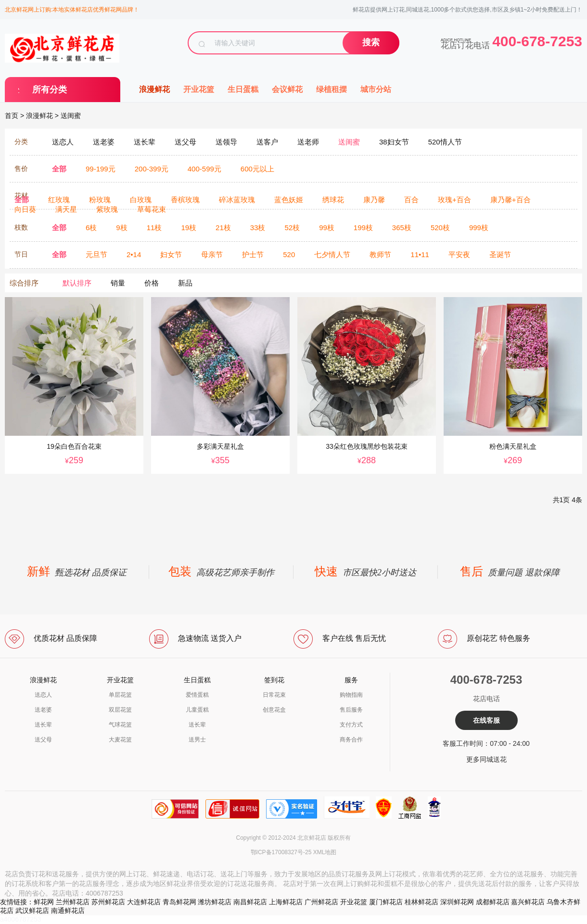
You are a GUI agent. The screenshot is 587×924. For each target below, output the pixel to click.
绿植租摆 (332, 89)
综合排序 (24, 283)
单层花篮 (120, 695)
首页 (12, 116)
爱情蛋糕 (197, 695)
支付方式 (351, 725)
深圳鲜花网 (457, 902)
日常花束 (274, 695)
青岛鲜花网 (179, 902)
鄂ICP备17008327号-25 (281, 852)
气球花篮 (120, 725)
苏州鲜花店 (108, 902)
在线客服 (486, 720)
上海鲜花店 (286, 902)
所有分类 (50, 90)
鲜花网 (44, 902)
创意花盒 (274, 710)
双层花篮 (120, 710)
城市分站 (376, 89)
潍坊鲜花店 (215, 902)
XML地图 (325, 852)
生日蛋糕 (243, 89)
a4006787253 (21, 919)
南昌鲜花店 (250, 902)
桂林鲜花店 (421, 902)
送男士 (197, 740)
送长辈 (43, 725)
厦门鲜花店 (386, 902)
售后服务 (351, 710)
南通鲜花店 (68, 911)
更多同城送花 (486, 759)
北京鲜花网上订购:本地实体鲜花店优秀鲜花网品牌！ (72, 10)
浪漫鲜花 (154, 89)
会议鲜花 (287, 89)
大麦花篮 (120, 740)
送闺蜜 (71, 116)
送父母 (43, 740)
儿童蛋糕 (197, 710)
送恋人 (43, 695)
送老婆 (43, 710)
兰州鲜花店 (73, 902)
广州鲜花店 (321, 902)
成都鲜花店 (493, 902)
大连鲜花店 (144, 902)
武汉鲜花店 (32, 911)
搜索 (371, 42)
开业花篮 (199, 89)
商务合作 (351, 740)
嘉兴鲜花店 (528, 902)
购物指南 (351, 695)
